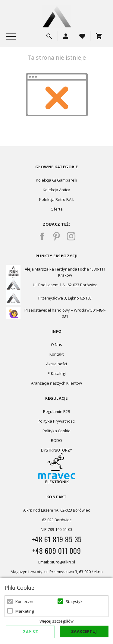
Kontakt (56, 354)
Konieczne (25, 601)
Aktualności (56, 364)
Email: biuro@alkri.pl (57, 562)
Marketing (25, 611)
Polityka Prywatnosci (56, 421)
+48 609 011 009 (57, 550)
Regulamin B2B (57, 411)
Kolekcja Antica (56, 190)
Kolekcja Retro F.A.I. (57, 199)
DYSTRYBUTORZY (56, 450)
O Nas (56, 344)
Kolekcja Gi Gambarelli (56, 180)
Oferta (57, 209)
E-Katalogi (57, 373)
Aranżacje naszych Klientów (56, 383)
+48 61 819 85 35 (57, 539)
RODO (56, 440)
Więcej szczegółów (56, 621)
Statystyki (75, 601)
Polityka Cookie (56, 431)
